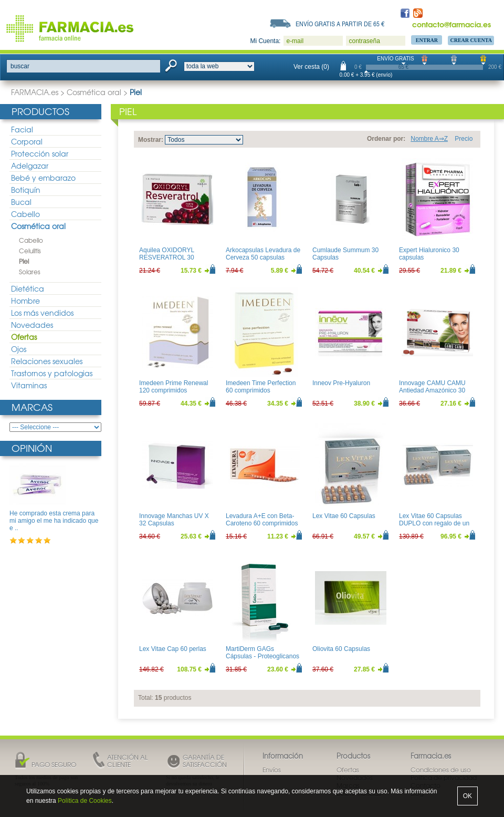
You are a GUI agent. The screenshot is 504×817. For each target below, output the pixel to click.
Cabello (25, 214)
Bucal (21, 202)
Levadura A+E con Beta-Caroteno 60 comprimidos (262, 520)
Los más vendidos (42, 313)
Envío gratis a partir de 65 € (340, 24)
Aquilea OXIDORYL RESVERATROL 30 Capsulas (167, 258)
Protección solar (40, 153)
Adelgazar (30, 166)
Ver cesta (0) (311, 67)
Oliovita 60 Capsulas (341, 649)
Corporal (27, 141)
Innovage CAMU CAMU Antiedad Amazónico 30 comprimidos (432, 391)
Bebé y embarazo (43, 178)
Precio (464, 139)
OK (468, 796)
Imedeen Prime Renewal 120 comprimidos (174, 387)
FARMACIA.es (35, 92)
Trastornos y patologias (52, 373)
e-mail (295, 41)
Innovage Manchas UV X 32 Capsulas (174, 520)
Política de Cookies (85, 801)
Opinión (32, 448)
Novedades (32, 325)
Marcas (32, 407)
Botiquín (26, 190)
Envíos (272, 770)
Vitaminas (29, 385)
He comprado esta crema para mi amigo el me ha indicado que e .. (54, 521)
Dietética (28, 288)
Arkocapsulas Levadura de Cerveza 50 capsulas (263, 254)
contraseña (364, 41)
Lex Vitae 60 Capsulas (344, 516)
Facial (22, 129)
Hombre (25, 301)
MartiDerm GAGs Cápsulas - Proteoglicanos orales (262, 656)
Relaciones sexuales (47, 361)
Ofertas (24, 337)
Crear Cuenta (471, 40)
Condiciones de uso (441, 770)
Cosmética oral (94, 92)
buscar (20, 66)
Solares (30, 272)
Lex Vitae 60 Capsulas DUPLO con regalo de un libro (434, 524)
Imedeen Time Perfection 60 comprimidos (261, 387)
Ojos (19, 349)
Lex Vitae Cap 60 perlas (173, 649)
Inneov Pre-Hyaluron (341, 383)
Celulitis (30, 251)
